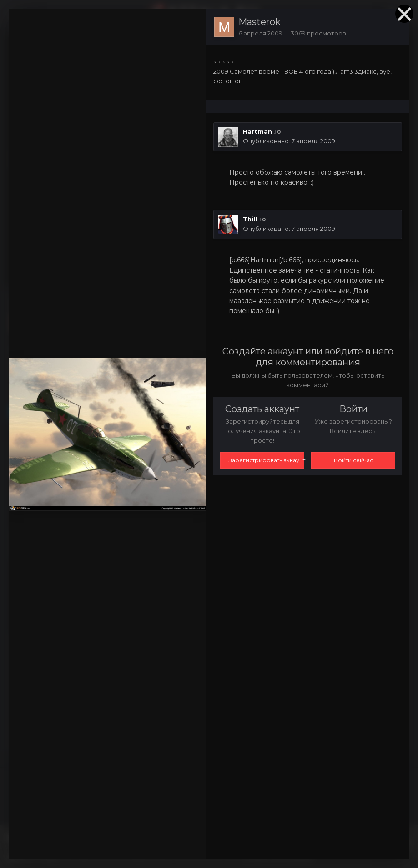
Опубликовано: (289, 141)
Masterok (259, 22)
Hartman (257, 131)
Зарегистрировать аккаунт (267, 460)
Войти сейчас (353, 460)
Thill (250, 219)
